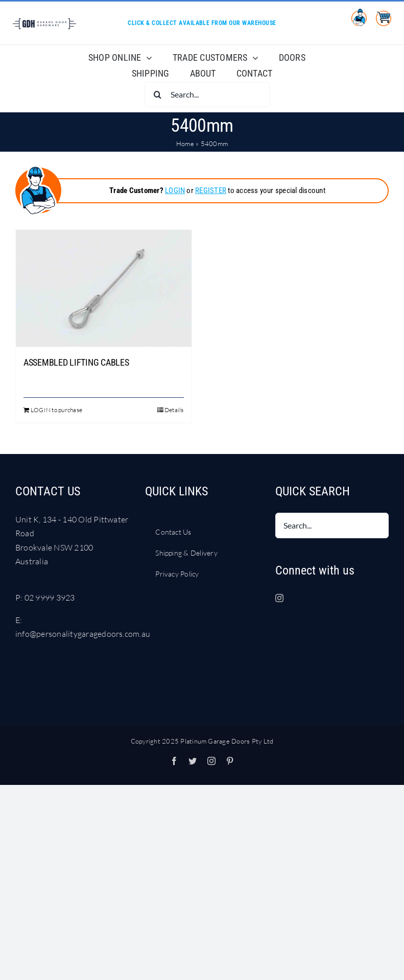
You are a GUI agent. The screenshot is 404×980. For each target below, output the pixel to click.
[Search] (157, 94)
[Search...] (207, 94)
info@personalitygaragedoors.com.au (83, 634)
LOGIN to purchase (56, 410)
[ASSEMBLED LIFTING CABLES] (104, 288)
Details (174, 410)
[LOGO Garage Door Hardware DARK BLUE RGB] (44, 22)
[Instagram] (279, 598)
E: (19, 620)
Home (185, 144)
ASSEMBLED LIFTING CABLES (76, 362)
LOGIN (175, 190)
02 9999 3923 (50, 597)
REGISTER (211, 190)
